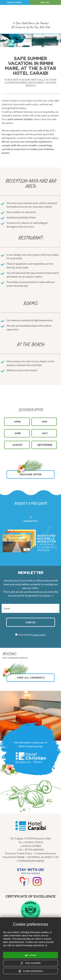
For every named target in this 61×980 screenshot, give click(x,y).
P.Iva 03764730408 (14, 857)
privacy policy (39, 635)
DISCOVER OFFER (30, 473)
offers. (35, 588)
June (18, 433)
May (45, 422)
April (17, 422)
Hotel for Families (14, 2)
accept (30, 955)
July (45, 433)
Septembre (45, 445)
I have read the (32, 635)
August (18, 445)
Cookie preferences (30, 971)
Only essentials (30, 963)
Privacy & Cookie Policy (19, 853)
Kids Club (45, 2)
